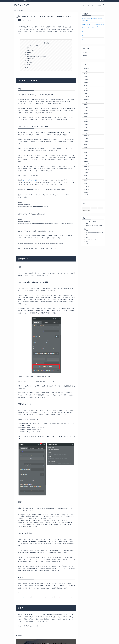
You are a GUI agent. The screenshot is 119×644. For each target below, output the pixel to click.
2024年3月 (86, 91)
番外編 (19, 20)
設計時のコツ (28, 52)
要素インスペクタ (31, 59)
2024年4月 (86, 88)
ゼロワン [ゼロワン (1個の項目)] (100, 224)
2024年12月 (87, 69)
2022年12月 (87, 139)
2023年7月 (86, 116)
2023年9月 (86, 110)
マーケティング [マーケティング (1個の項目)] (86, 227)
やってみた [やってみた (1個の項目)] (94, 224)
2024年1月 (86, 98)
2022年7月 (86, 154)
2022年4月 (86, 164)
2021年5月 (86, 192)
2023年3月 (86, 129)
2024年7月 (86, 79)
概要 (28, 48)
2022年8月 (86, 151)
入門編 (85, 53)
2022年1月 (86, 173)
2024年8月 (86, 75)
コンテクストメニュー (32, 63)
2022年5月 (86, 161)
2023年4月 (86, 126)
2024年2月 (86, 94)
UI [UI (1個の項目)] (89, 224)
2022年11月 (87, 142)
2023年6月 (86, 120)
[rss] (104, 1)
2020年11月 (87, 205)
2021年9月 (86, 186)
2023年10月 (87, 107)
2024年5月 (86, 85)
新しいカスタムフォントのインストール (37, 50)
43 (83, 32)
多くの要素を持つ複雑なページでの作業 (37, 57)
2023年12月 (87, 101)
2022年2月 (86, 170)
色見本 (29, 65)
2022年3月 (86, 167)
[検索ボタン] (103, 5)
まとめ (27, 67)
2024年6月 (86, 82)
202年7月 (86, 211)
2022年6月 (86, 158)
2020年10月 (87, 208)
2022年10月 (87, 145)
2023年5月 (86, 123)
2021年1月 (86, 199)
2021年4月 (86, 195)
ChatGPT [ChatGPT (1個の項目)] (85, 224)
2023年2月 (86, 132)
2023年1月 (86, 135)
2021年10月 (87, 183)
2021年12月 (87, 176)
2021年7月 (86, 189)
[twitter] (100, 1)
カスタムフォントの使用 (31, 46)
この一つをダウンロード (30, 180)
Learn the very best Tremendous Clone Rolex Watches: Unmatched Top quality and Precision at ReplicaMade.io (93, 26)
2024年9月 (86, 72)
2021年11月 (87, 180)
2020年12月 (87, 202)
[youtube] (102, 1)
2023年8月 (86, 113)
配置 (28, 61)
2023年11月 (87, 104)
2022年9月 (86, 148)
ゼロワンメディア (22, 5)
